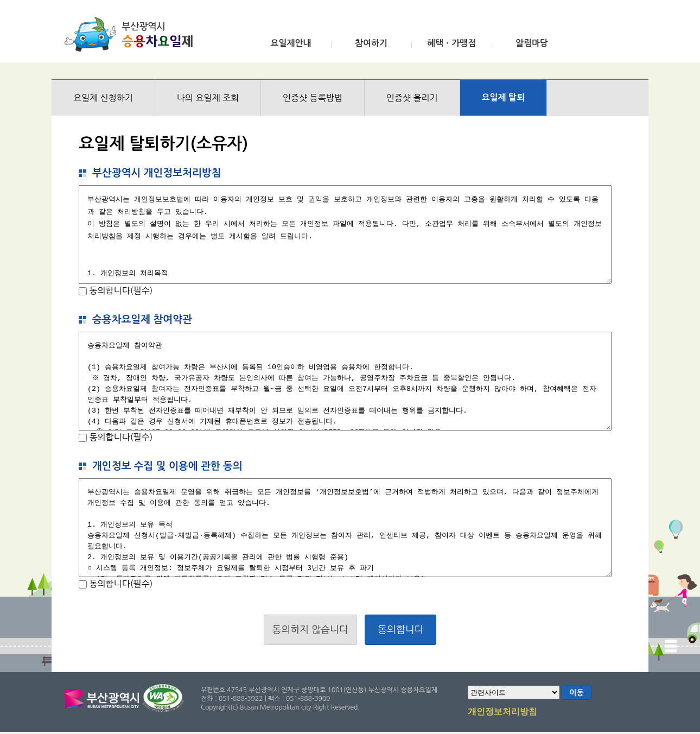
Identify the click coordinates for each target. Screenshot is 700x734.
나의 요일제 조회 (208, 98)
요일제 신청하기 (103, 98)
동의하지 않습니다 (310, 630)
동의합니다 (401, 630)
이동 (576, 693)
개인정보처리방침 (502, 712)
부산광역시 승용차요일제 (132, 34)
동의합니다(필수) (120, 290)
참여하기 (371, 43)
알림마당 (532, 43)
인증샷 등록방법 (313, 98)
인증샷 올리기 (412, 98)
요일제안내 (291, 43)
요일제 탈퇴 (504, 97)
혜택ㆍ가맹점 (451, 43)
